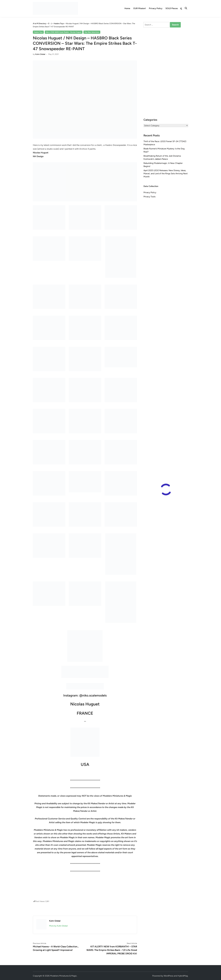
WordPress (168, 976)
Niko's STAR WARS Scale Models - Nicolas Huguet (64, 32)
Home (127, 8)
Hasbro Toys (38, 32)
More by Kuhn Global (58, 926)
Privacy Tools (149, 197)
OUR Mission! (140, 8)
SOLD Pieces (172, 8)
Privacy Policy (156, 8)
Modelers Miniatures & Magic (63, 976)
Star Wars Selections (92, 32)
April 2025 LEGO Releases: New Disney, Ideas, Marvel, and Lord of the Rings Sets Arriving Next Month (166, 174)
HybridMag (183, 976)
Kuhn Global (40, 54)
